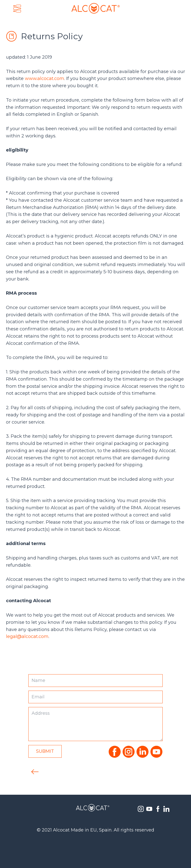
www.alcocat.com (45, 79)
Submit (45, 751)
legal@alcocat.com (27, 636)
